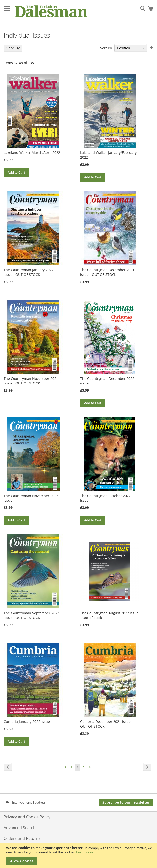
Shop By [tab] (13, 48)
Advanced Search (20, 828)
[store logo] (51, 11)
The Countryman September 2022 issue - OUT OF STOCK (31, 615)
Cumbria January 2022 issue (27, 722)
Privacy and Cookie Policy (27, 817)
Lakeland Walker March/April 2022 (32, 153)
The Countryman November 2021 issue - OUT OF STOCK (31, 381)
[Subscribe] (126, 802)
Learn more (85, 852)
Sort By (106, 48)
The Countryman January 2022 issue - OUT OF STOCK (29, 272)
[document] (79, 855)
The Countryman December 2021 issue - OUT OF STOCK (107, 272)
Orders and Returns (22, 838)
